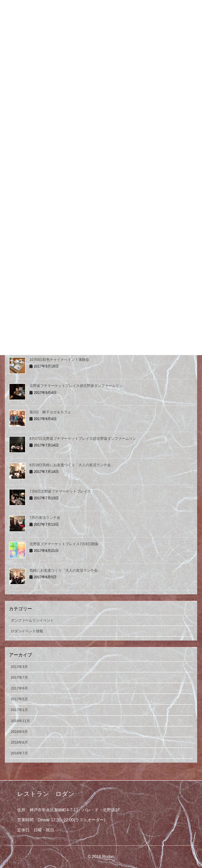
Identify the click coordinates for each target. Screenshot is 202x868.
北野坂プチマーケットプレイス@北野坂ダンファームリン (76, 386)
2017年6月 (19, 688)
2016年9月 (19, 732)
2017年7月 (19, 677)
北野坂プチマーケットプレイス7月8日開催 (64, 544)
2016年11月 (20, 721)
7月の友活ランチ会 (45, 517)
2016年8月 (19, 742)
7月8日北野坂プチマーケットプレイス (60, 491)
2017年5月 (19, 699)
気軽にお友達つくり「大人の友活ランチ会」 (65, 570)
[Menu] (185, 8)
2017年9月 (19, 667)
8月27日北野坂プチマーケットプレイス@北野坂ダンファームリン (83, 438)
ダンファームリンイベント (32, 620)
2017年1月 (19, 710)
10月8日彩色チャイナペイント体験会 (59, 360)
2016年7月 (19, 753)
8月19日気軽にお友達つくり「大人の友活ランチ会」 (72, 465)
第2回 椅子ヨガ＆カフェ (50, 412)
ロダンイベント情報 (27, 631)
